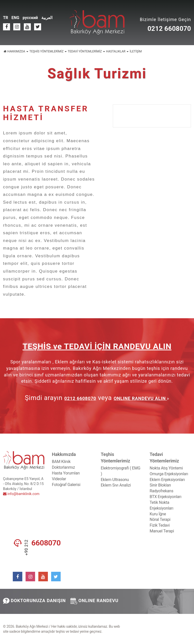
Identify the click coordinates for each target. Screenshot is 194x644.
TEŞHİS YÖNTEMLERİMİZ (48, 51)
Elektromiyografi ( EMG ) (121, 471)
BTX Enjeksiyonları (166, 497)
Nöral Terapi (160, 519)
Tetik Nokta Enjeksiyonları (161, 505)
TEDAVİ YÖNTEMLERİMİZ (86, 51)
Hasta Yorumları (66, 473)
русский (30, 18)
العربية (47, 18)
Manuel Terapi (162, 531)
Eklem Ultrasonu (115, 480)
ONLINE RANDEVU (94, 601)
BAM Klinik (61, 462)
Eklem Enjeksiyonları (167, 480)
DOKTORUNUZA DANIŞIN (34, 601)
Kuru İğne (158, 514)
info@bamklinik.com (21, 494)
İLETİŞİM (136, 51)
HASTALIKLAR (117, 51)
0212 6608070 (169, 29)
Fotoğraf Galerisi (66, 485)
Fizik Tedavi (160, 525)
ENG (15, 18)
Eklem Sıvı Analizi (116, 485)
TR (6, 18)
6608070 (46, 543)
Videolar (59, 479)
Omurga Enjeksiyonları (169, 474)
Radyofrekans (161, 491)
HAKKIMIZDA (18, 51)
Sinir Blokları (160, 485)
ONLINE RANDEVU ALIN (140, 398)
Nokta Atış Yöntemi (166, 468)
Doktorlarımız (63, 467)
